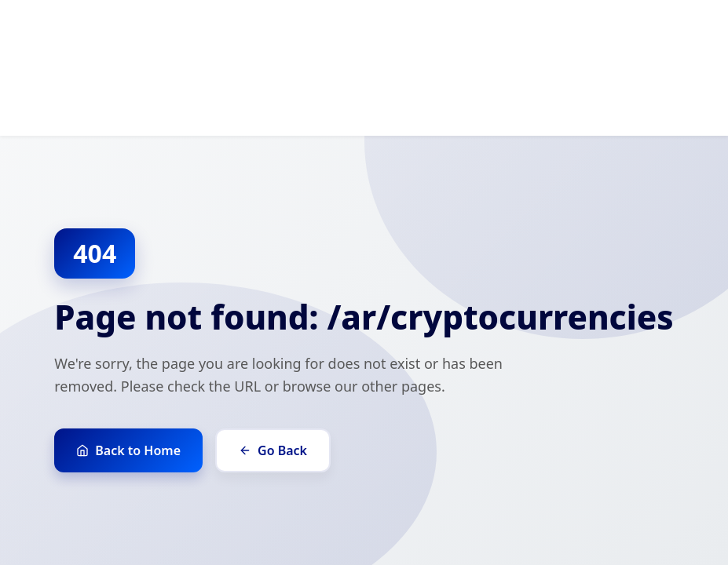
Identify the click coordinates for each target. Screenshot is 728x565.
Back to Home (128, 450)
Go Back (273, 450)
